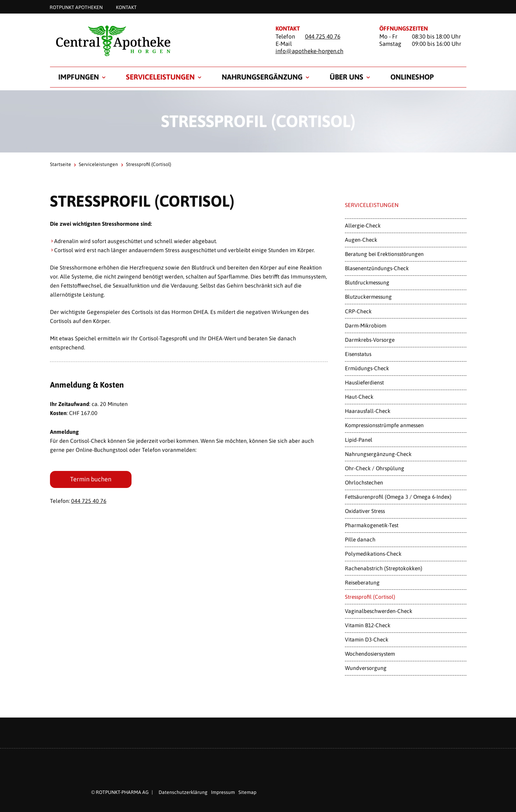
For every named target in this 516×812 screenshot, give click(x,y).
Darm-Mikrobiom (366, 325)
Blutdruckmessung (367, 282)
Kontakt (126, 7)
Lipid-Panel (359, 440)
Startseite (61, 164)
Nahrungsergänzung (262, 77)
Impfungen (79, 77)
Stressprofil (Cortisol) (370, 597)
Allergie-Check (363, 225)
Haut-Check (359, 397)
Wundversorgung (366, 668)
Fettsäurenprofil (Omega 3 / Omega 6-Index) (398, 497)
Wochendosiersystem (370, 654)
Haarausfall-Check (368, 411)
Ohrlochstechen (364, 482)
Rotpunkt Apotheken (76, 7)
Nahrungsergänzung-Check (378, 454)
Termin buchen (91, 479)
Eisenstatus (358, 354)
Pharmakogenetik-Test (372, 525)
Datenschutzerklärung (183, 792)
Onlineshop (412, 77)
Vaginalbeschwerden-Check (379, 611)
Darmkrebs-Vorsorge (370, 340)
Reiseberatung (362, 582)
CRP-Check (358, 311)
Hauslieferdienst (364, 382)
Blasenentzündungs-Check (377, 268)
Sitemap (247, 792)
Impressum (223, 792)
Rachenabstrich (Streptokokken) (384, 568)
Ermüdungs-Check (367, 368)
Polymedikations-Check (373, 554)
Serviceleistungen (160, 77)
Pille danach (360, 539)
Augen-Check (361, 240)
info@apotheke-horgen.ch (310, 51)
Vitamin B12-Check (368, 625)
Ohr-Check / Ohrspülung (375, 468)
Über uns (346, 77)
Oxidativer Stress (365, 511)
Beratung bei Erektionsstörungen (384, 254)
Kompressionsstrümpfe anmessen (384, 425)
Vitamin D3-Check (367, 639)
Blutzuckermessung (368, 297)
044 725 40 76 (323, 36)
